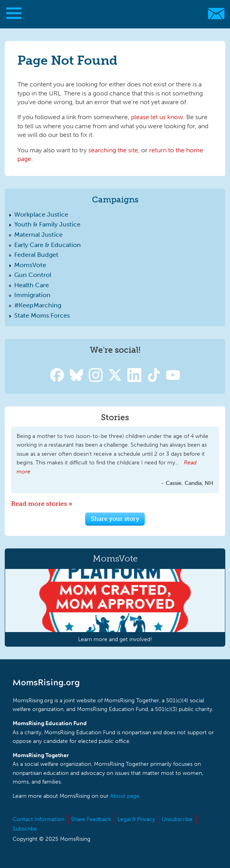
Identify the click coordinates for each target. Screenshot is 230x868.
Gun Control (33, 275)
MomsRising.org (111, 14)
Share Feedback (91, 819)
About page (125, 796)
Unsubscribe (177, 819)
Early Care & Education (48, 245)
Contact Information (38, 819)
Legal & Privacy (136, 819)
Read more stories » (42, 504)
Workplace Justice (41, 214)
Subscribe (25, 829)
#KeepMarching (38, 305)
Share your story (115, 518)
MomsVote (30, 265)
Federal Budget (36, 255)
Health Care (32, 285)
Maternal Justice (38, 235)
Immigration (32, 295)
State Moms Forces (42, 315)
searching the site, (114, 150)
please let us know (157, 117)
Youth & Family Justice (47, 224)
